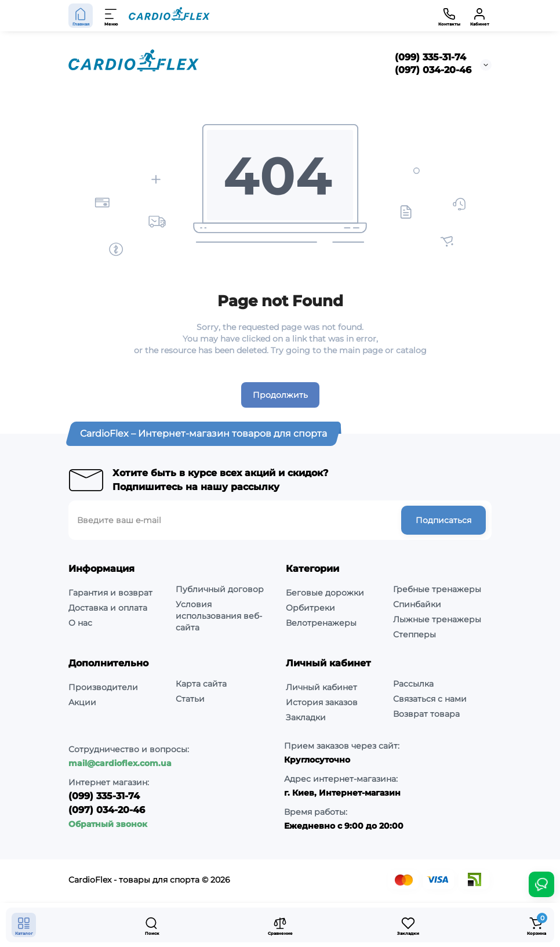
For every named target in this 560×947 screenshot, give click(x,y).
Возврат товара (426, 714)
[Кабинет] (479, 16)
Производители (103, 687)
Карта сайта (201, 684)
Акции (82, 702)
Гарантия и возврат (110, 593)
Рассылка (413, 684)
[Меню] (111, 16)
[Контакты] (449, 16)
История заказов (322, 702)
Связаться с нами (430, 699)
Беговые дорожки (325, 593)
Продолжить (280, 395)
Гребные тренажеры (437, 589)
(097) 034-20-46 (433, 70)
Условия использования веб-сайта (219, 616)
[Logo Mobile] (169, 16)
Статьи (190, 699)
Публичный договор (220, 589)
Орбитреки (310, 608)
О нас (80, 623)
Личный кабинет (321, 687)
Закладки (306, 717)
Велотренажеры (321, 623)
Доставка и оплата (108, 608)
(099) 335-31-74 (430, 57)
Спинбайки (417, 604)
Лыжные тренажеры (437, 619)
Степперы (414, 634)
